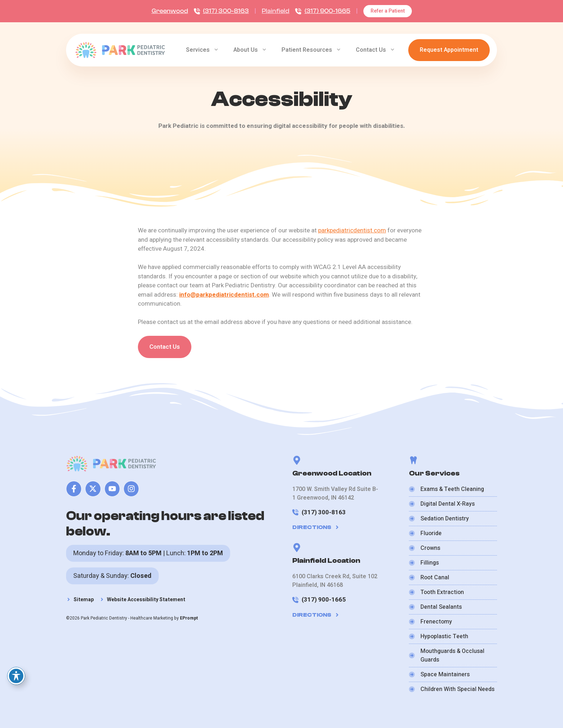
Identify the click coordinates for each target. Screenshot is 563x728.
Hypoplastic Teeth (444, 636)
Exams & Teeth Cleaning (452, 489)
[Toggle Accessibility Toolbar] (16, 676)
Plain (269, 11)
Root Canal (435, 578)
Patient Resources (315, 50)
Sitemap (84, 600)
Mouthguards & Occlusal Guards (452, 655)
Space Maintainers (445, 674)
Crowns (430, 548)
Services (206, 50)
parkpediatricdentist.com (352, 230)
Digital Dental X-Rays (448, 504)
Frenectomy (436, 622)
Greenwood (170, 11)
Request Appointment (449, 50)
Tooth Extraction (442, 592)
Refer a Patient (388, 11)
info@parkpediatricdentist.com (224, 295)
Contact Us (379, 50)
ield (285, 11)
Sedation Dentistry (445, 519)
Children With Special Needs (457, 689)
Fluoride (431, 533)
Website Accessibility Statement (146, 600)
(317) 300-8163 (226, 11)
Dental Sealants (441, 607)
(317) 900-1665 (327, 11)
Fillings (430, 563)
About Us (254, 50)
